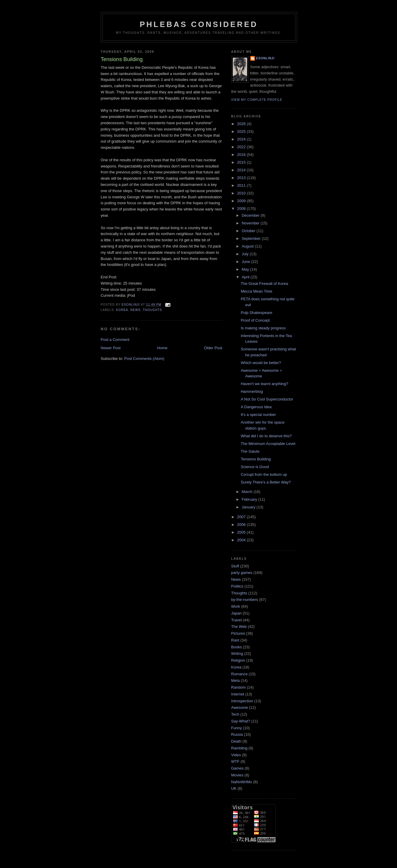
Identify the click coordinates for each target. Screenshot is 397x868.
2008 (242, 209)
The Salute (250, 451)
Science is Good (255, 467)
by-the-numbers (245, 600)
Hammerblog (252, 391)
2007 (242, 517)
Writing (237, 654)
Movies (237, 775)
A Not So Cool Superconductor (267, 399)
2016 (242, 155)
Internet (238, 694)
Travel (237, 620)
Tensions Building (256, 459)
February (250, 499)
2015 (242, 162)
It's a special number (258, 415)
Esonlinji (266, 58)
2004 (242, 540)
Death (236, 741)
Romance (240, 674)
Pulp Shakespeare (256, 313)
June (246, 262)
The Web (239, 627)
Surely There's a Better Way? (266, 482)
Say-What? (241, 721)
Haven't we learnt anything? (264, 384)
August (248, 246)
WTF (235, 761)
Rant (235, 640)
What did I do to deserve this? (266, 436)
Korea (122, 310)
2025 (242, 131)
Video (236, 755)
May (246, 269)
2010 (242, 193)
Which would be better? (261, 363)
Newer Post (111, 348)
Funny (237, 728)
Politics (237, 586)
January (249, 507)
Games (237, 768)
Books (237, 647)
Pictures (238, 633)
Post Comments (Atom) (144, 359)
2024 (242, 139)
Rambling (239, 748)
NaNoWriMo (242, 782)
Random (239, 687)
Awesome (240, 707)
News (135, 310)
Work (236, 606)
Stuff (235, 566)
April (246, 277)
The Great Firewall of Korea (264, 284)
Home (162, 348)
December (251, 215)
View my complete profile (257, 100)
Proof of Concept (255, 320)
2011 (242, 185)
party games (242, 573)
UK (234, 788)
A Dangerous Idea (256, 407)
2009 (242, 201)
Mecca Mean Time (256, 291)
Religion (238, 660)
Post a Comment (115, 340)
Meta (236, 680)
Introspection (242, 701)
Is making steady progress (263, 328)
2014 (242, 170)
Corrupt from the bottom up (264, 474)
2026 (242, 124)
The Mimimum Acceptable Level (268, 444)
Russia (237, 734)
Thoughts (153, 310)
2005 (242, 532)
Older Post (213, 348)
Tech (235, 714)
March (248, 492)
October (249, 231)
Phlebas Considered (199, 24)
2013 (242, 178)
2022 (242, 147)
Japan (236, 613)
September (252, 238)
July (246, 254)
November (251, 223)
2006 (242, 525)
